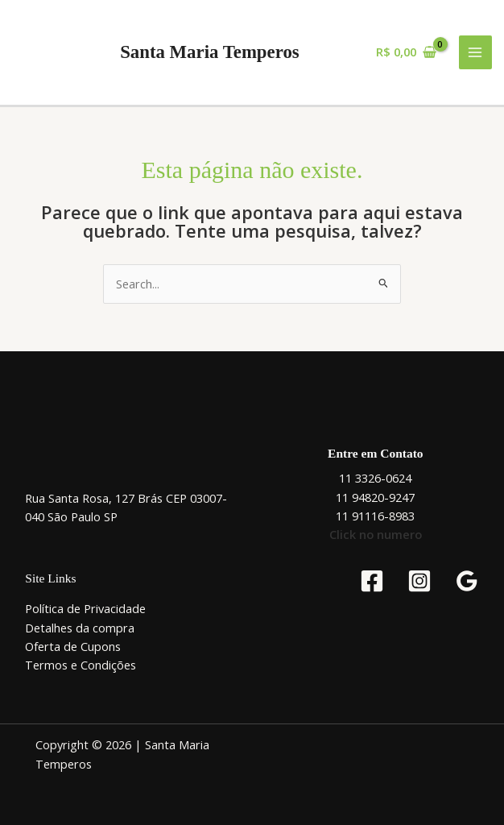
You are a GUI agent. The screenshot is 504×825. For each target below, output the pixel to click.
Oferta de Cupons (73, 646)
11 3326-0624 (375, 478)
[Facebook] (372, 581)
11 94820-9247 (375, 497)
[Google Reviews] (467, 581)
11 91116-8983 (375, 516)
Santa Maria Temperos (210, 52)
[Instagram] (419, 581)
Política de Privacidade (85, 608)
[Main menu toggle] (476, 52)
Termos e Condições (81, 665)
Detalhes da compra (80, 628)
